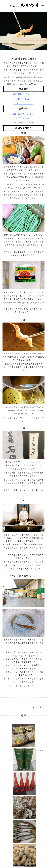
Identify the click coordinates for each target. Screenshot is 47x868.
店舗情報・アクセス (23, 94)
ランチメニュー (23, 99)
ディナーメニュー (24, 103)
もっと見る (38, 707)
